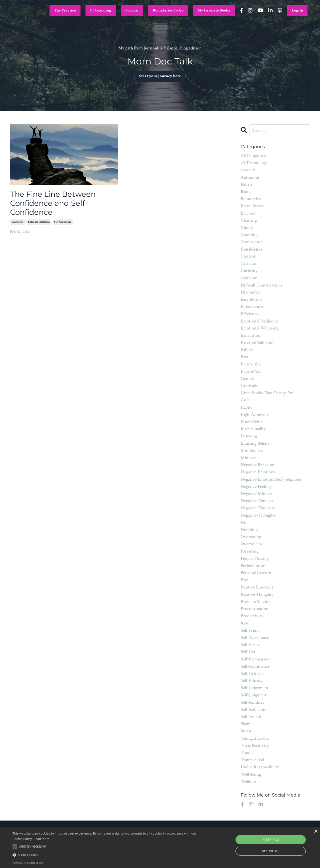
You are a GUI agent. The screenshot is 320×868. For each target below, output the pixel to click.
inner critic (252, 422)
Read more (41, 839)
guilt (245, 400)
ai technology (254, 163)
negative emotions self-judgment (271, 479)
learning (249, 436)
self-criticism (253, 674)
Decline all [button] (271, 851)
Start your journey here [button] (160, 77)
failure (247, 350)
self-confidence (63, 222)
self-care (249, 652)
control (248, 256)
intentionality (253, 429)
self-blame (250, 645)
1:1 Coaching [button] (101, 10)
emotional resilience (260, 321)
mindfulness (252, 450)
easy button (251, 299)
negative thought (257, 501)
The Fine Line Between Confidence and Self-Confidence (53, 203)
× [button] (316, 831)
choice (247, 227)
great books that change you (268, 393)
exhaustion (251, 335)
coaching (249, 235)
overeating (251, 537)
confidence (17, 222)
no (243, 522)
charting (249, 220)
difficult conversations (261, 285)
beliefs (246, 184)
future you (251, 364)
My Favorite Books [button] (214, 10)
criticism (249, 263)
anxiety (248, 170)
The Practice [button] (65, 10)
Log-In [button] (297, 10)
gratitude (249, 386)
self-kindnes (252, 702)
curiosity (249, 271)
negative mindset (257, 494)
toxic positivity (255, 745)
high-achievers (255, 415)
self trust (249, 630)
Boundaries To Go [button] (168, 10)
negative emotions (258, 472)
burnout (248, 213)
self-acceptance (255, 638)
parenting (250, 551)
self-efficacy (252, 681)
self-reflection (254, 710)
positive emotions (257, 587)
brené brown (253, 206)
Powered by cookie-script (28, 863)
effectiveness (252, 307)
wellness (249, 781)
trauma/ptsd (252, 760)
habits (246, 407)
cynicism (249, 278)
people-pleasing (255, 558)
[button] (108, 855)
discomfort (251, 292)
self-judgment (254, 695)
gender (248, 379)
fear (245, 357)
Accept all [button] (271, 839)
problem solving (256, 602)
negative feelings (256, 486)
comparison (252, 242)
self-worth (251, 717)
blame (246, 191)
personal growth (256, 573)
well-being (251, 774)
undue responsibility (260, 767)
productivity (252, 616)
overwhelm (251, 544)
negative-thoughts (258, 515)
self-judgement (255, 688)
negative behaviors (258, 465)
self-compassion (256, 659)
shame (247, 724)
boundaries (251, 199)
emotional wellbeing (260, 328)
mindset (248, 458)
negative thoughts (258, 508)
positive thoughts (257, 594)
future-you (251, 371)
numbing (249, 530)
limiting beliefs (255, 443)
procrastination (255, 609)
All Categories (253, 155)
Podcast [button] (132, 10)
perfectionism (253, 566)
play (244, 580)
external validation (39, 222)
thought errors (255, 738)
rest (245, 623)
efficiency (249, 314)
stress (246, 731)
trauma (248, 752)
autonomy (250, 177)
